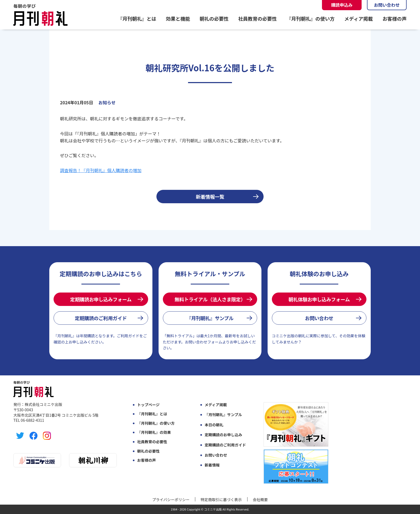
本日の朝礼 (214, 425)
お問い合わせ (387, 5)
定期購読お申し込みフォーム (101, 299)
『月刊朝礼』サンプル (210, 318)
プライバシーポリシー (171, 500)
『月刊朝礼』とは (137, 19)
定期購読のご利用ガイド (101, 318)
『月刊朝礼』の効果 (154, 432)
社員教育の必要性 (257, 19)
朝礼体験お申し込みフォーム (319, 299)
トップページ (148, 405)
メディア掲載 (359, 19)
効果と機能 (178, 19)
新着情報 (212, 465)
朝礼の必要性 (214, 19)
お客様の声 (395, 19)
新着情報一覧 (210, 197)
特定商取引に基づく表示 (221, 500)
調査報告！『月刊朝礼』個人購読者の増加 (101, 170)
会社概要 (260, 500)
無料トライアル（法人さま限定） (210, 299)
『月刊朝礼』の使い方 (310, 19)
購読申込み (342, 5)
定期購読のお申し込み (223, 435)
